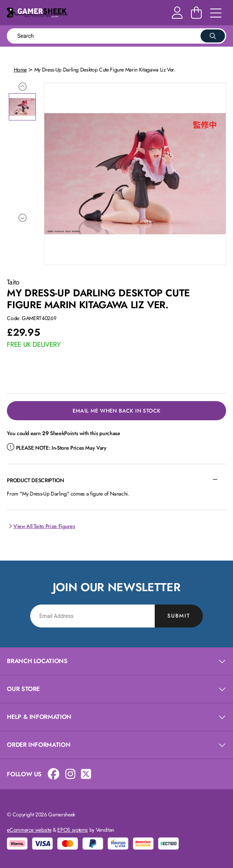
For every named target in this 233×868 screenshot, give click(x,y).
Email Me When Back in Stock (117, 411)
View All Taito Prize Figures (41, 526)
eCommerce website (29, 830)
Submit (179, 616)
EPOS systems (73, 830)
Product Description (35, 480)
